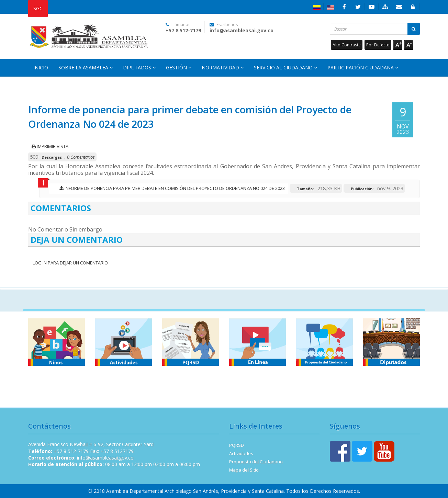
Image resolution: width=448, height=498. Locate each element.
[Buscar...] (375, 29)
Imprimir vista (50, 146)
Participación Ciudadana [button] (363, 67)
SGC (38, 8)
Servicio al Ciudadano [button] (285, 67)
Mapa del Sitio (244, 470)
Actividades (241, 453)
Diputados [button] (139, 67)
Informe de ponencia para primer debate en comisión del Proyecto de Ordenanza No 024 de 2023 (170, 188)
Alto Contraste (347, 45)
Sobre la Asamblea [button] (86, 67)
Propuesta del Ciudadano (256, 462)
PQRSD (237, 445)
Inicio (41, 67)
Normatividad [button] (223, 67)
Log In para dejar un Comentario (70, 263)
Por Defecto (378, 45)
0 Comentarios (81, 157)
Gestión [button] (179, 67)
